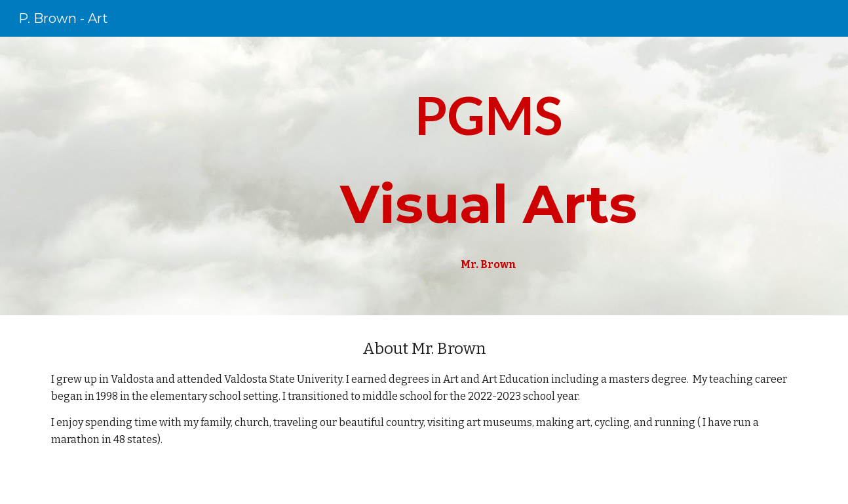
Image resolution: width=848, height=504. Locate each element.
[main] (489, 176)
